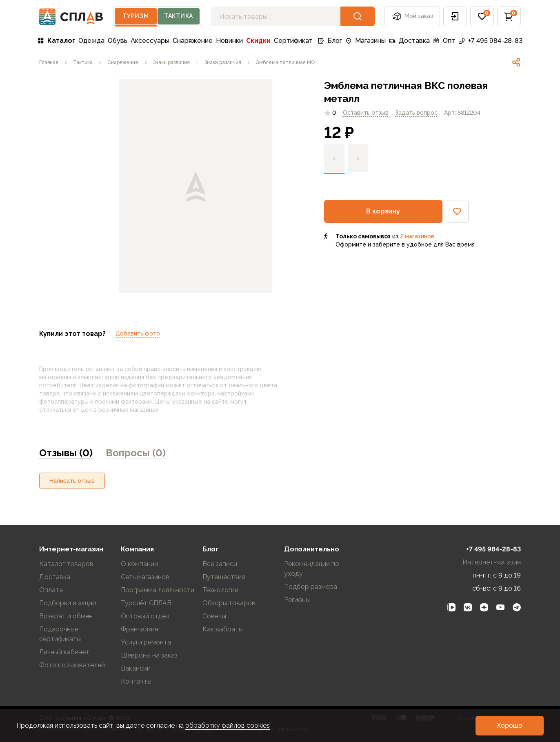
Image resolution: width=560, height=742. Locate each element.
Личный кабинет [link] (64, 652)
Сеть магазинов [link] (145, 577)
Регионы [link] (297, 600)
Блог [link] (330, 41)
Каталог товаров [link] (66, 564)
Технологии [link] (220, 590)
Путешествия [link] (224, 577)
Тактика (179, 16)
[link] (49, 62)
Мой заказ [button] (412, 16)
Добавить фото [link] (138, 333)
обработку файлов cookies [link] (228, 725)
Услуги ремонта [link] (146, 642)
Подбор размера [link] (311, 587)
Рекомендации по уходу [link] (312, 569)
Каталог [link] (56, 41)
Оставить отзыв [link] (366, 113)
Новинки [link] (229, 41)
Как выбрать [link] (222, 629)
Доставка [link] (409, 41)
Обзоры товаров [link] (229, 603)
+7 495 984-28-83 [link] (490, 41)
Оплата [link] (51, 590)
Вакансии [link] (136, 668)
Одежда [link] (91, 41)
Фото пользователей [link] (72, 665)
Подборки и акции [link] (68, 603)
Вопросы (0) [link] (136, 453)
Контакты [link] (136, 681)
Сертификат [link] (293, 41)
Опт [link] (444, 41)
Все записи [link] (220, 564)
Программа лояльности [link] (158, 590)
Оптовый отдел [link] (145, 616)
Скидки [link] (258, 41)
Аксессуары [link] (150, 41)
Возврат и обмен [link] (66, 616)
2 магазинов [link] (417, 236)
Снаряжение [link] (193, 41)
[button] (455, 16)
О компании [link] (139, 564)
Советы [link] (214, 616)
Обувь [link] (118, 41)
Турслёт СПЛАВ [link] (146, 603)
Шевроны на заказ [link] (149, 655)
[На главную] (71, 17)
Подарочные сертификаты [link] (60, 634)
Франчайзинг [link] (141, 629)
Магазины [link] (366, 41)
